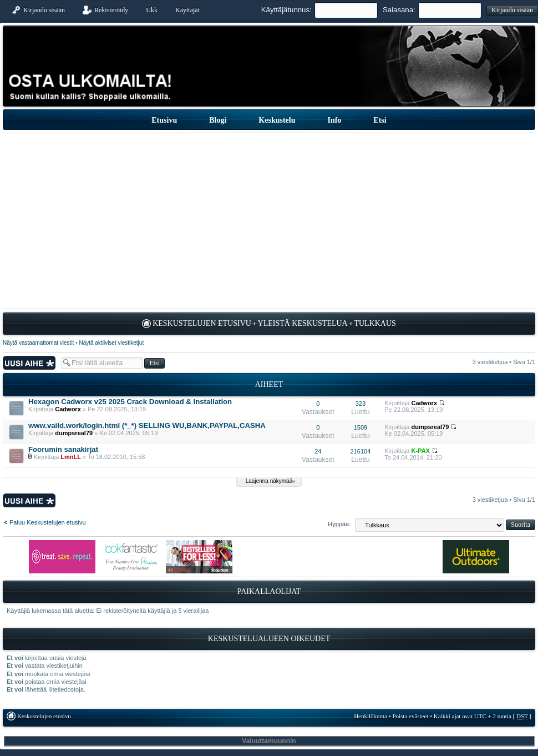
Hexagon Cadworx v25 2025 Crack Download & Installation (130, 402)
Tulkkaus (375, 323)
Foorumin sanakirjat (63, 449)
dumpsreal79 (74, 433)
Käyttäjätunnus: (286, 10)
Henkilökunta (370, 716)
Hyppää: (339, 524)
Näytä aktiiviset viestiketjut (111, 343)
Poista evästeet (410, 716)
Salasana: (399, 10)
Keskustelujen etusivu (202, 323)
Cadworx (68, 409)
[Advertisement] (269, 221)
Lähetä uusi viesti (29, 363)
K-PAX (421, 451)
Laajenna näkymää (269, 481)
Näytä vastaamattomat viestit (38, 343)
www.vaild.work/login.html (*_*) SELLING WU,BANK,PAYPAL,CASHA (147, 425)
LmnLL (71, 457)
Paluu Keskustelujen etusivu (48, 522)
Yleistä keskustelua (303, 323)
